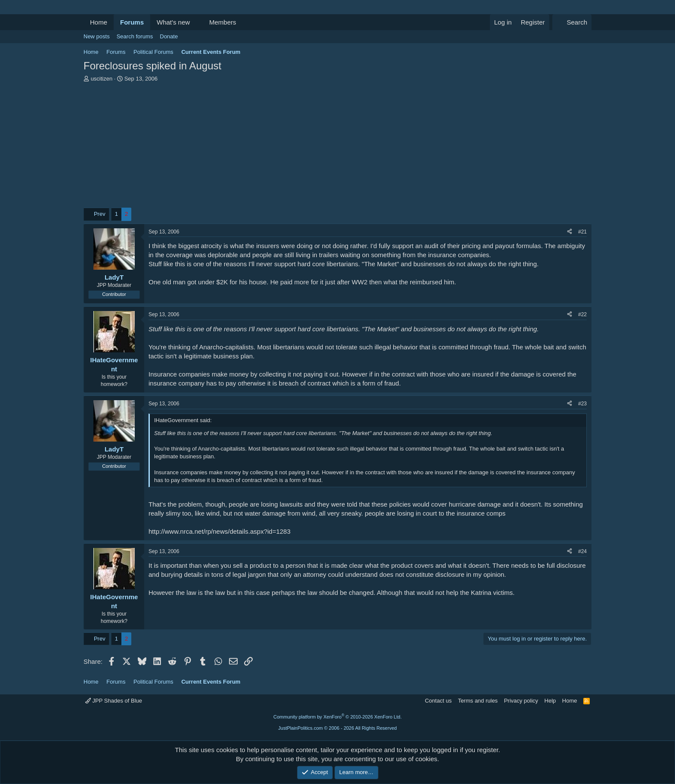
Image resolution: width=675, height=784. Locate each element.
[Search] (572, 22)
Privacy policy (521, 701)
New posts (97, 36)
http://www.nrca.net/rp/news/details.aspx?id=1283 (220, 531)
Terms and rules (478, 701)
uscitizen (102, 79)
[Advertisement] (337, 147)
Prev (100, 214)
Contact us (438, 701)
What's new (173, 22)
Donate (169, 36)
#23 (582, 404)
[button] (197, 22)
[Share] (570, 232)
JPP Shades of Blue (114, 701)
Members (223, 22)
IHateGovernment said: (183, 420)
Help (550, 701)
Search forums (135, 36)
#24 (582, 551)
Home (99, 22)
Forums (132, 22)
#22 (582, 314)
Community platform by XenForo (337, 717)
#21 (582, 232)
